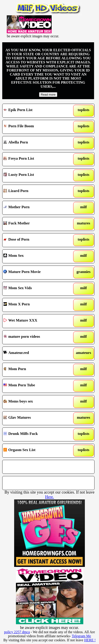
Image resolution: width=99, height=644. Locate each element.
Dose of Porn (36, 240)
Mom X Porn (36, 305)
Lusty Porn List (36, 175)
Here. (49, 497)
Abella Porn (36, 143)
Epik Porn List (36, 111)
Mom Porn (36, 370)
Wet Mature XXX (36, 321)
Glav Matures (36, 418)
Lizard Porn (36, 192)
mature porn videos (36, 337)
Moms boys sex (36, 402)
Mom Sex (36, 256)
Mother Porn (36, 208)
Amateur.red (36, 353)
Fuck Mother (36, 224)
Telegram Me (81, 636)
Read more (48, 95)
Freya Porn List (36, 159)
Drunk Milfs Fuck (36, 434)
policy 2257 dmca (17, 632)
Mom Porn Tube (36, 386)
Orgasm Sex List (36, 451)
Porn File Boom (36, 127)
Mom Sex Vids (36, 289)
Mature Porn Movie (36, 273)
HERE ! (90, 640)
